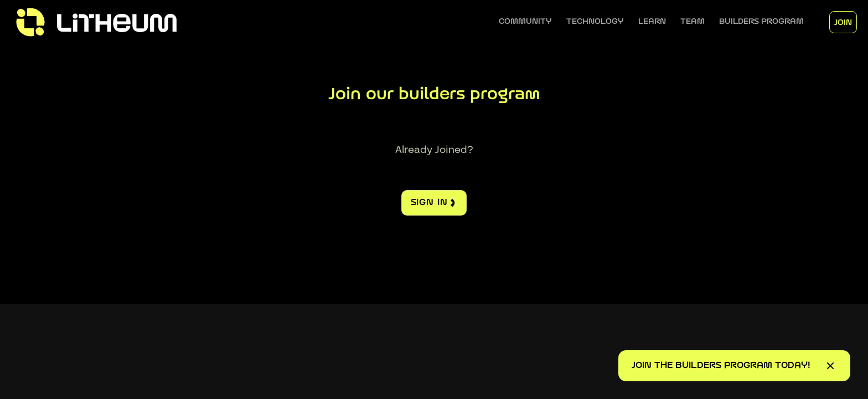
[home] (120, 22)
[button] (525, 22)
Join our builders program (434, 95)
